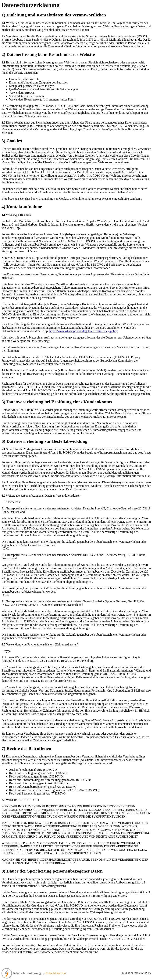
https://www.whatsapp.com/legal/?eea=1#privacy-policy (84, 331)
